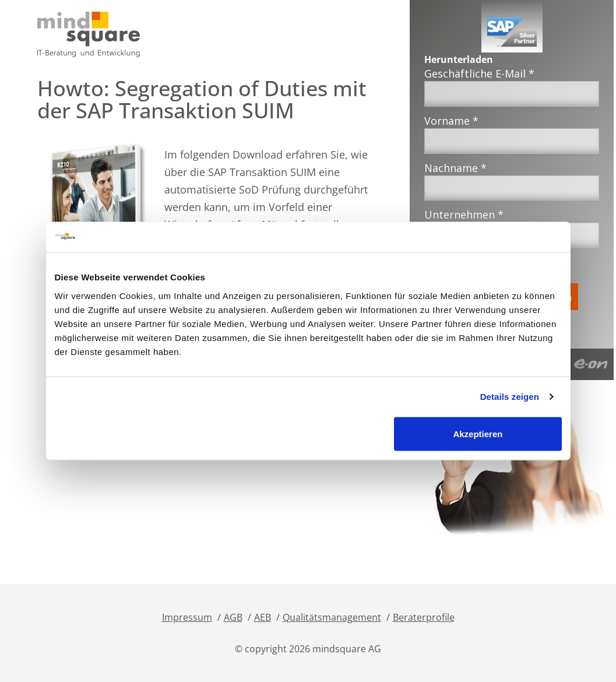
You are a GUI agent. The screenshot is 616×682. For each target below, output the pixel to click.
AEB (263, 617)
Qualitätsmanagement (332, 617)
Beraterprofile (424, 617)
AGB (233, 617)
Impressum (187, 617)
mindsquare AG (347, 649)
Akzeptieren (478, 433)
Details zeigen (510, 397)
